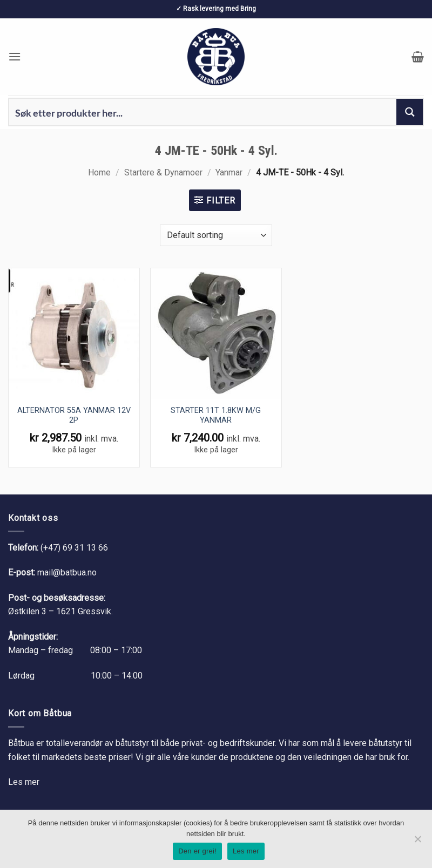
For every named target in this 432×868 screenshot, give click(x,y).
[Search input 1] (203, 112)
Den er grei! (197, 851)
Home (99, 172)
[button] (15, 56)
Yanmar (229, 172)
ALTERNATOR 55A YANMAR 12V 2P (74, 416)
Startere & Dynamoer (163, 172)
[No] (417, 842)
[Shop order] (216, 235)
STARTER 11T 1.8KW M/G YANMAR (216, 416)
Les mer (24, 782)
